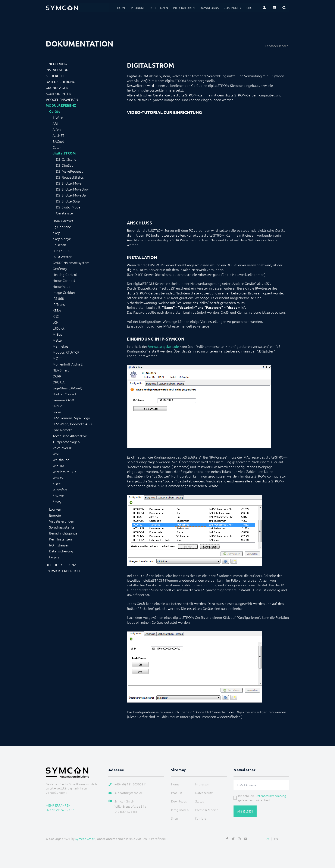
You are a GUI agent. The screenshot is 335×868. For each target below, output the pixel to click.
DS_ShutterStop (68, 201)
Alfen (57, 129)
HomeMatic (61, 286)
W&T (56, 454)
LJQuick (59, 328)
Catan (57, 147)
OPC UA (59, 382)
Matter (58, 340)
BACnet (58, 141)
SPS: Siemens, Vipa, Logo (71, 418)
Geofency (60, 268)
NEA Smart (61, 370)
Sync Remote (62, 430)
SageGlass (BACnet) (67, 388)
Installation (57, 70)
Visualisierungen (62, 521)
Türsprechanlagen (66, 442)
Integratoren (184, 8)
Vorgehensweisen (62, 99)
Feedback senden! (277, 46)
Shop (250, 8)
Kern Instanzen (60, 539)
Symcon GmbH (85, 839)
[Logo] (62, 8)
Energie (55, 515)
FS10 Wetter (62, 256)
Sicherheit (55, 76)
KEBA (57, 310)
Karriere (201, 818)
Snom (57, 412)
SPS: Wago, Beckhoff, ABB (72, 424)
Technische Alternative (70, 436)
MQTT (57, 358)
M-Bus (57, 334)
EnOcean (59, 245)
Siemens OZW (63, 400)
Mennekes (60, 346)
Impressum (203, 784)
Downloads (209, 8)
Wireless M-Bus (64, 472)
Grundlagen (57, 87)
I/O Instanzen (59, 545)
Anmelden (245, 811)
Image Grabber (64, 292)
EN (276, 839)
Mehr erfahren (58, 805)
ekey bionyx (62, 239)
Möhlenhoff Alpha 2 (68, 364)
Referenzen (159, 8)
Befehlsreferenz (61, 565)
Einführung (56, 64)
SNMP (57, 406)
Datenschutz (204, 793)
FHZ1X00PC (62, 250)
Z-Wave (58, 495)
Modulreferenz (61, 105)
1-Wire (58, 117)
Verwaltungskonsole (163, 346)
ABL (56, 123)
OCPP (57, 376)
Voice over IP (62, 448)
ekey (56, 233)
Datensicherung (60, 82)
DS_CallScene (66, 159)
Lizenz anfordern (60, 810)
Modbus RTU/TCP (66, 352)
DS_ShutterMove (69, 183)
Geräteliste (64, 213)
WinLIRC (59, 466)
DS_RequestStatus (70, 177)
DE (268, 839)
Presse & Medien (207, 810)
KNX (56, 316)
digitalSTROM (64, 153)
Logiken (55, 509)
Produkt (138, 8)
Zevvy (57, 501)
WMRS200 (60, 478)
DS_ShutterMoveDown (73, 189)
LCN (56, 322)
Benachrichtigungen (64, 533)
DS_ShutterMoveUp (71, 195)
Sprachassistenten (63, 527)
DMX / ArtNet (63, 221)
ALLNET (58, 135)
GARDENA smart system (71, 262)
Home (121, 8)
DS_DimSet (64, 165)
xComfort (60, 489)
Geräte (55, 111)
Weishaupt (61, 460)
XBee (57, 484)
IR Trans (59, 304)
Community (233, 8)
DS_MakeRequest (69, 171)
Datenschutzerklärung (271, 796)
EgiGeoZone (62, 227)
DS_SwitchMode (68, 207)
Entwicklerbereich (63, 571)
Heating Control (65, 274)
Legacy (54, 557)
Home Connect (64, 280)
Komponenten (59, 93)
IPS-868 (58, 298)
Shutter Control (64, 394)
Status (200, 801)
